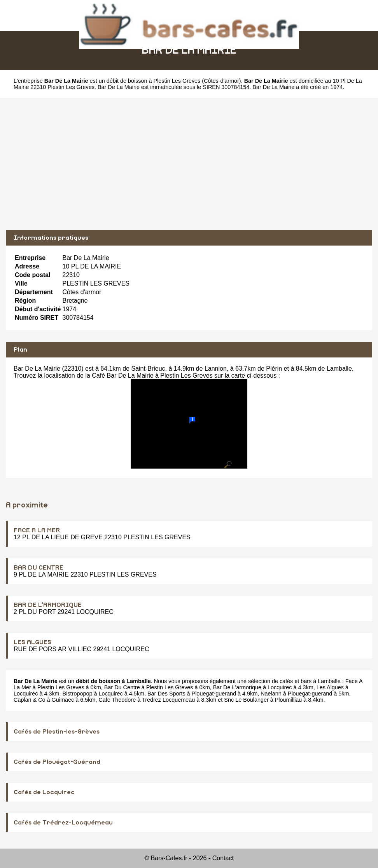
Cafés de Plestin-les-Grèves (57, 732)
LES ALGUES (32, 642)
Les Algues (330, 687)
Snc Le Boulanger (246, 700)
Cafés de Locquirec (44, 792)
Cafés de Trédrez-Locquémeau (63, 823)
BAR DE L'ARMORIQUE (48, 605)
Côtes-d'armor (221, 81)
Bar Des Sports (166, 694)
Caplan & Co (30, 700)
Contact (223, 858)
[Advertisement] (189, 164)
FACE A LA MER (37, 530)
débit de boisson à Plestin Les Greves (154, 81)
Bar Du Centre (122, 687)
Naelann (271, 694)
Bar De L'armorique (237, 687)
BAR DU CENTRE (38, 568)
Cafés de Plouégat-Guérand (57, 762)
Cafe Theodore (117, 700)
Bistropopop (78, 694)
